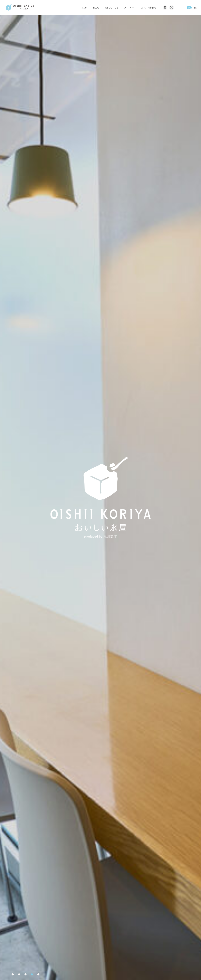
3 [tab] (26, 974)
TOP (84, 7)
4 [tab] (32, 974)
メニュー (129, 7)
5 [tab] (38, 974)
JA (189, 8)
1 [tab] (13, 974)
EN (195, 8)
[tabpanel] (100, 498)
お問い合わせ (149, 7)
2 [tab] (19, 974)
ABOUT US (112, 7)
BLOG (96, 7)
